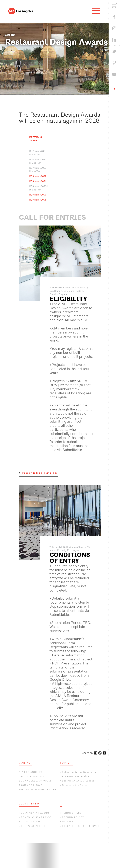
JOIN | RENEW (29, 804)
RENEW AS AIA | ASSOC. (37, 817)
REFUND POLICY (73, 817)
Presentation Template (40, 473)
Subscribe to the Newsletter (79, 772)
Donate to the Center (75, 785)
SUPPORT (67, 763)
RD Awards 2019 (38, 195)
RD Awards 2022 (38, 176)
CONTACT (26, 763)
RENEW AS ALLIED (33, 826)
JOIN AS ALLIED (32, 822)
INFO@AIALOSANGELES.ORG (38, 789)
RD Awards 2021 (38, 181)
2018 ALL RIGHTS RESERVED (81, 826)
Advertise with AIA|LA (76, 776)
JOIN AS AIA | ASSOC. (35, 813)
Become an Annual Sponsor (79, 781)
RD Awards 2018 (38, 200)
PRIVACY (68, 822)
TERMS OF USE (72, 813)
